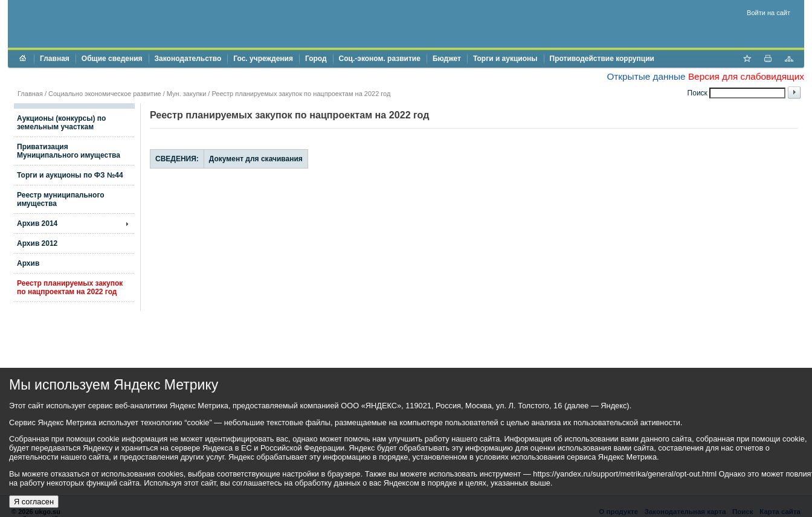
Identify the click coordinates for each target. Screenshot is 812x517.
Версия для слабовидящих (746, 76)
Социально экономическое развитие (105, 94)
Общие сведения (112, 59)
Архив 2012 (37, 243)
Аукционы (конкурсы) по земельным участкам (61, 123)
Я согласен (34, 502)
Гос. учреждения (263, 59)
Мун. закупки (186, 94)
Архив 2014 (37, 223)
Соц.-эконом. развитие (380, 59)
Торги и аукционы (505, 59)
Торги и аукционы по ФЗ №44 (70, 175)
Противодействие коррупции (602, 59)
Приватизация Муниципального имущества (69, 151)
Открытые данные (646, 76)
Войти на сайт (768, 13)
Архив (28, 263)
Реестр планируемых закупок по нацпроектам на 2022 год (70, 287)
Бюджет (447, 59)
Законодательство (188, 59)
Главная (55, 59)
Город (316, 59)
